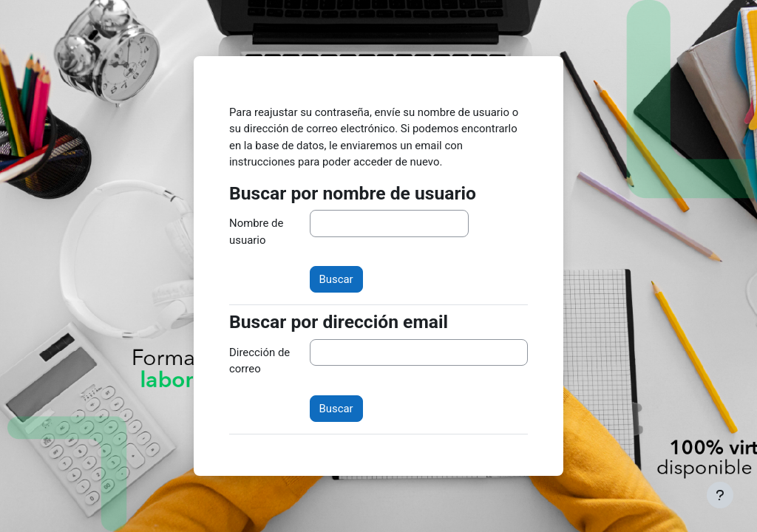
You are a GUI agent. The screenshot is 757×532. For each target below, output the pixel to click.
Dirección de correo (259, 361)
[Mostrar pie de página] (720, 495)
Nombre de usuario (256, 231)
